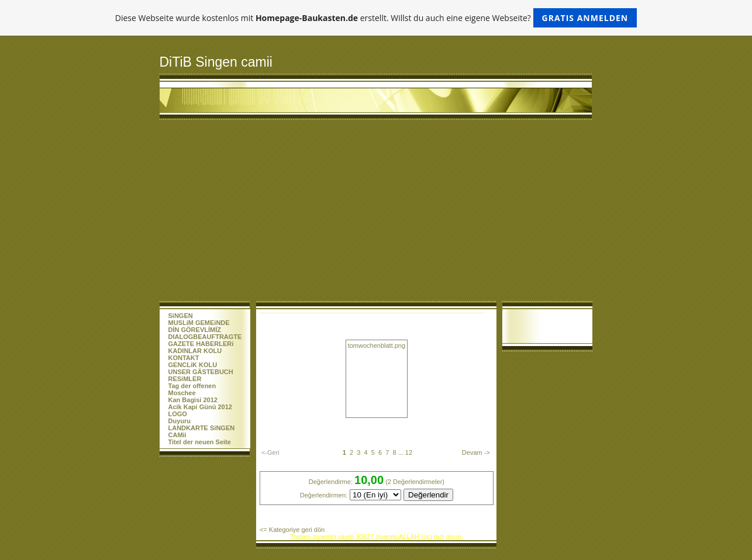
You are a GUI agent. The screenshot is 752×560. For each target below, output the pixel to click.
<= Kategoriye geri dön (292, 530)
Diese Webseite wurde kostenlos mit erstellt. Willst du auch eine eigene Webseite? (376, 18)
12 (409, 452)
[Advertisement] (376, 213)
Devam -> (476, 452)
